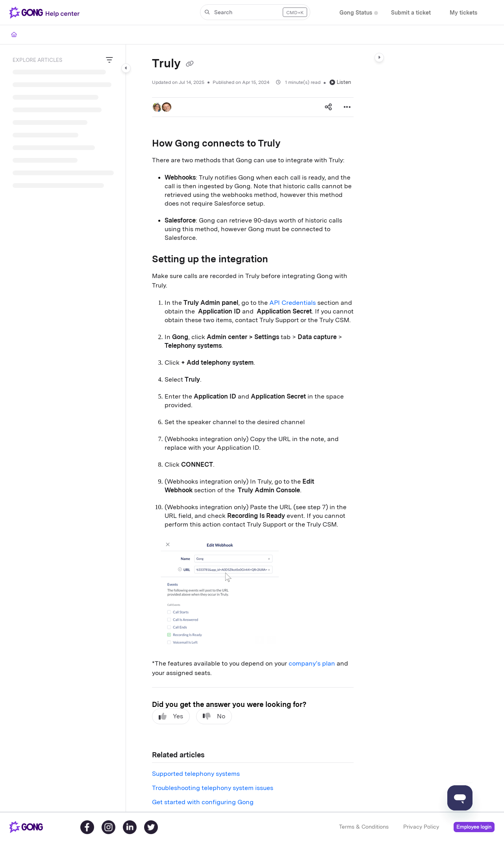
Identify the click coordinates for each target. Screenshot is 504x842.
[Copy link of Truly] (190, 64)
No (214, 716)
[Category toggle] (126, 68)
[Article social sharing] (328, 107)
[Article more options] (347, 107)
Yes (171, 716)
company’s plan (312, 663)
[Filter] (109, 60)
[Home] (14, 35)
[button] (46, 13)
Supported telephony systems (196, 774)
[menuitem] (356, 13)
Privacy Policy (421, 827)
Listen (340, 82)
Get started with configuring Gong (203, 802)
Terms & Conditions (364, 827)
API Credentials (293, 303)
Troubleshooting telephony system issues (213, 788)
